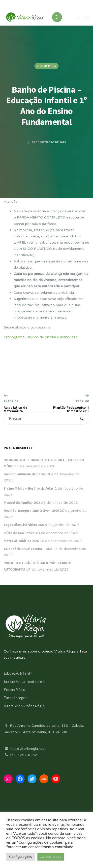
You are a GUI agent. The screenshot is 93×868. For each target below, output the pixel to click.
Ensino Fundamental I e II (24, 681)
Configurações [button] (21, 857)
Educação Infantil (18, 673)
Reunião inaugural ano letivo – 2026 (31, 510)
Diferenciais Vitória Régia (24, 706)
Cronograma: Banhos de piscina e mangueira (41, 337)
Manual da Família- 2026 (22, 503)
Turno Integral (16, 698)
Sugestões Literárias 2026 (24, 525)
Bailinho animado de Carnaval (27, 474)
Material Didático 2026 (21, 541)
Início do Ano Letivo (19, 533)
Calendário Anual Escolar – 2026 (28, 549)
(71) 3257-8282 (20, 755)
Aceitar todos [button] (51, 857)
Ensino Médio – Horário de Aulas (29, 488)
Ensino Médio (15, 689)
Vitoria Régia (46, 66)
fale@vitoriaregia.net (24, 749)
